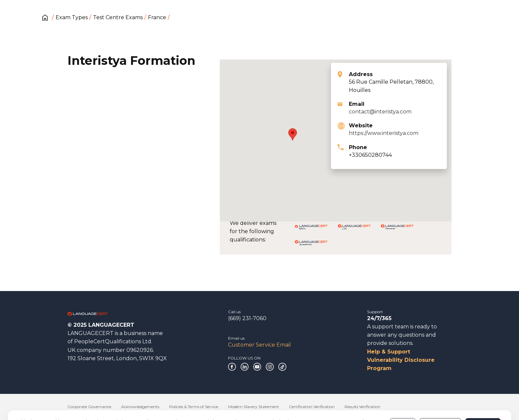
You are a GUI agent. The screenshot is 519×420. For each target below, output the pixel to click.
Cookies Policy (70, 400)
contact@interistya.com (380, 112)
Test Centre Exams (118, 17)
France (157, 17)
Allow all (483, 397)
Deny (403, 397)
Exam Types (72, 17)
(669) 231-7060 (247, 318)
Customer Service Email (259, 345)
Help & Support (389, 352)
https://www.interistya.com (384, 133)
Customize (440, 397)
